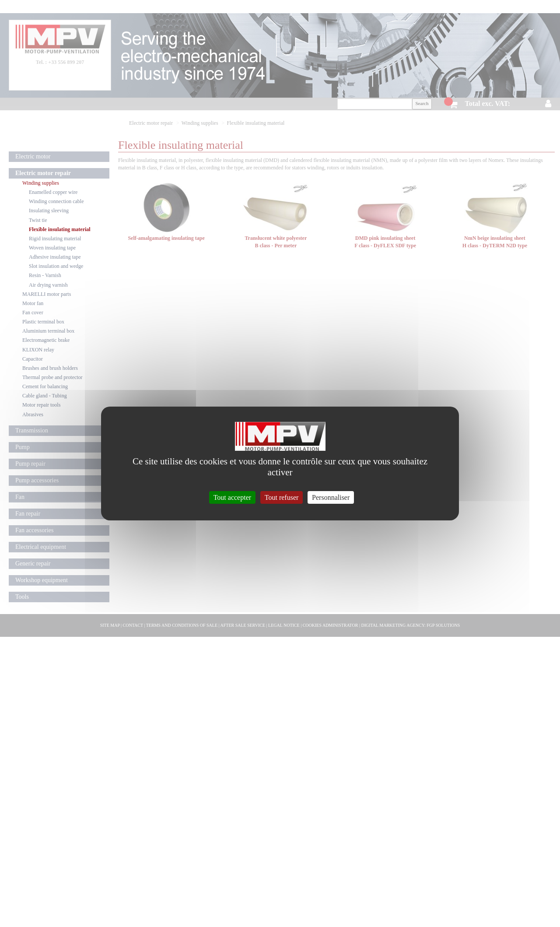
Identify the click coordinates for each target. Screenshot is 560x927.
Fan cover (33, 313)
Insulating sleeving (49, 211)
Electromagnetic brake (46, 340)
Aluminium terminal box (48, 331)
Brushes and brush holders (50, 368)
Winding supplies (41, 183)
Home (132, 6)
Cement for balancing (45, 386)
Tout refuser (282, 497)
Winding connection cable (56, 201)
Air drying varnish (48, 285)
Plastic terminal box (43, 322)
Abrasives (33, 414)
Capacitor (33, 359)
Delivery (224, 6)
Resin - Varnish (45, 275)
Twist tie (38, 220)
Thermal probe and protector (52, 377)
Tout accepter (232, 497)
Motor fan (33, 303)
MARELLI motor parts (47, 294)
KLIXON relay (38, 350)
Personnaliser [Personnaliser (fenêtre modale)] (331, 497)
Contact (273, 6)
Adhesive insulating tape (55, 257)
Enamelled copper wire (53, 192)
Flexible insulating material (60, 229)
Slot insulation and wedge (56, 266)
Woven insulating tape (52, 248)
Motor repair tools (41, 405)
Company (175, 6)
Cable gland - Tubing (45, 396)
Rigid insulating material (55, 239)
